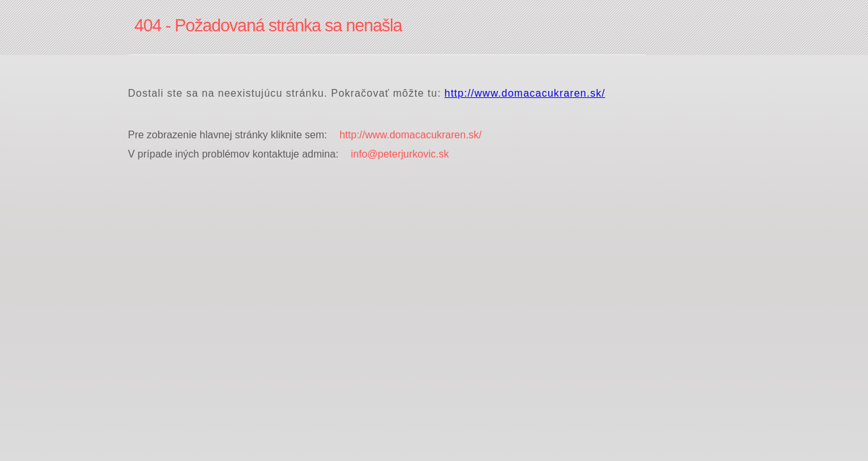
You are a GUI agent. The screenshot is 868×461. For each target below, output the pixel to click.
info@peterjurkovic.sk (400, 154)
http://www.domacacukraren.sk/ (525, 93)
